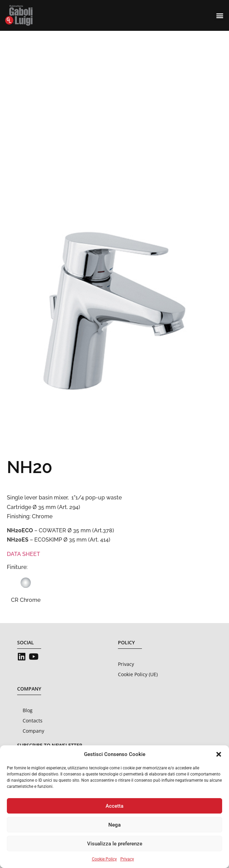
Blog (28, 710)
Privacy (127, 859)
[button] (219, 754)
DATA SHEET (23, 554)
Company (33, 731)
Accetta (114, 806)
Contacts (33, 721)
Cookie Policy (104, 859)
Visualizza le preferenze (115, 844)
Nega (114, 825)
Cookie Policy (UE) (138, 674)
